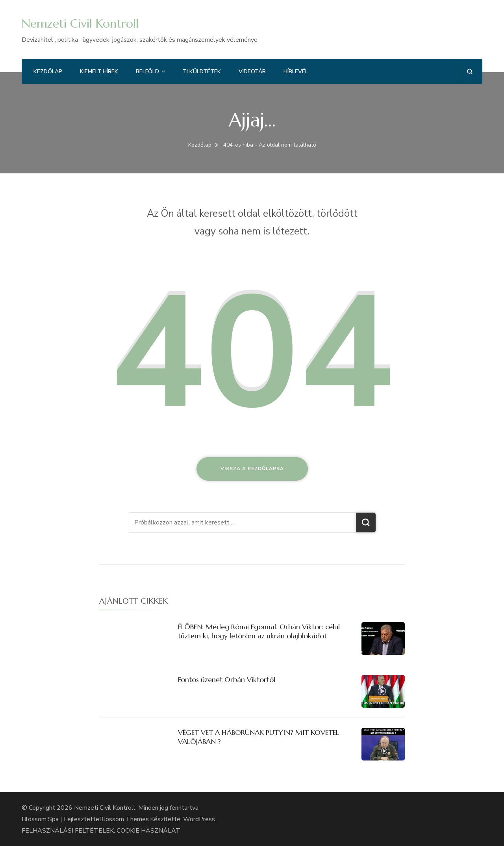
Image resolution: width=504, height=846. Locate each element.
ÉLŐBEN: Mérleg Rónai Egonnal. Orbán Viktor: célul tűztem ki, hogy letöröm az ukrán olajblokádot (259, 631)
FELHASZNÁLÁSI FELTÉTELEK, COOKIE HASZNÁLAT (101, 831)
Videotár (252, 72)
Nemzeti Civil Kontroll (80, 23)
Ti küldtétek (202, 72)
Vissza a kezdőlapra (252, 469)
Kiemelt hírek (99, 72)
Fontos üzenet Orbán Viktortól (227, 680)
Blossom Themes (124, 819)
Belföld (147, 72)
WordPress (199, 819)
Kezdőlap (48, 72)
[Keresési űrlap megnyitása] (470, 72)
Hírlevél (296, 72)
